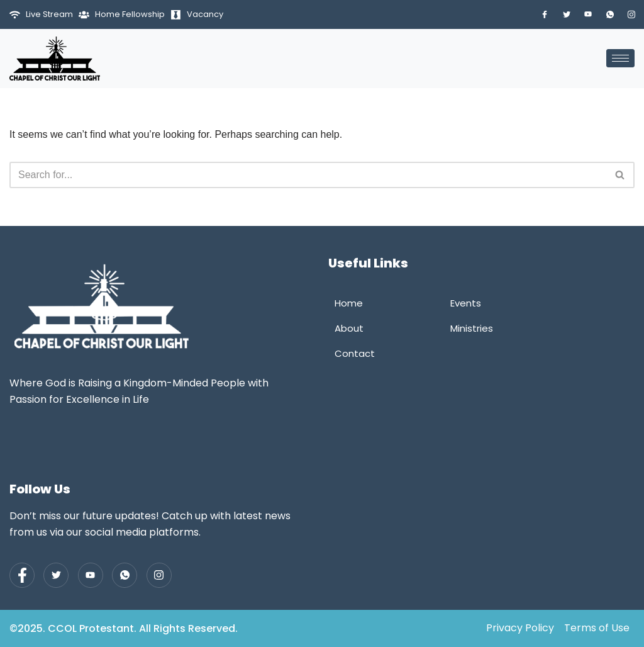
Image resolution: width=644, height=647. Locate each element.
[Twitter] (567, 14)
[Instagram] (631, 14)
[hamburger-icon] (620, 58)
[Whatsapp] (610, 14)
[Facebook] (545, 14)
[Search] (308, 175)
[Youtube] (588, 14)
